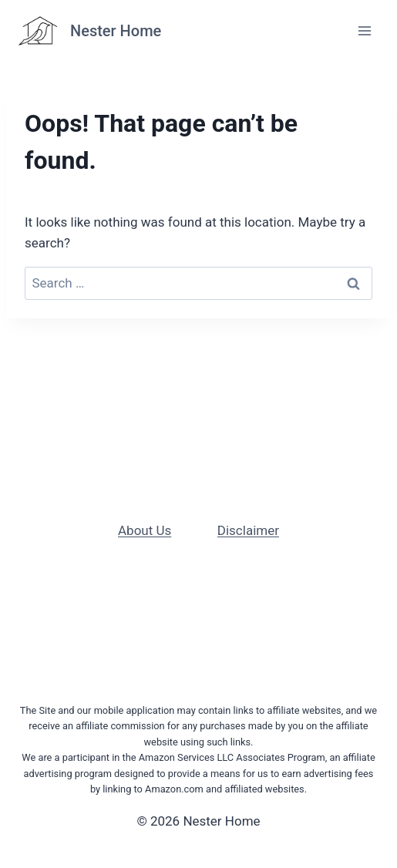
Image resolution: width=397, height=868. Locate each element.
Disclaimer (248, 530)
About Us (145, 530)
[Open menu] (364, 30)
